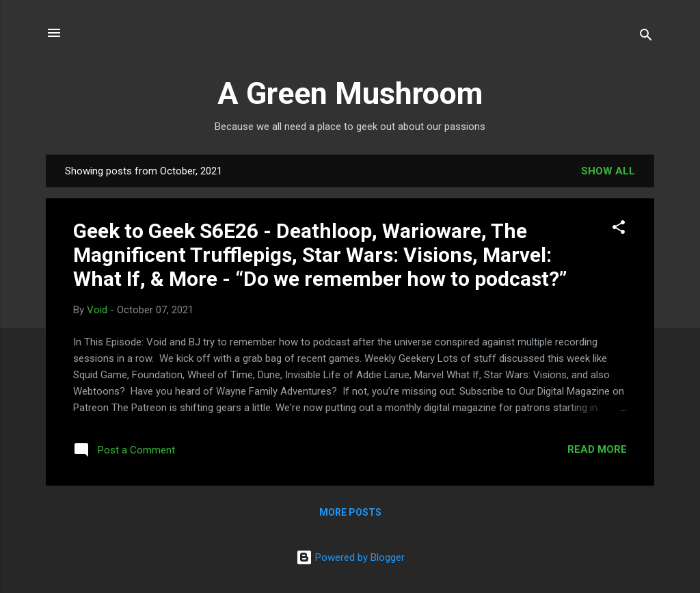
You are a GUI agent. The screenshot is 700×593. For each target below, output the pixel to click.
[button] (619, 229)
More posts (350, 512)
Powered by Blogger (350, 557)
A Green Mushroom (350, 93)
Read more (597, 449)
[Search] (646, 37)
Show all (608, 171)
